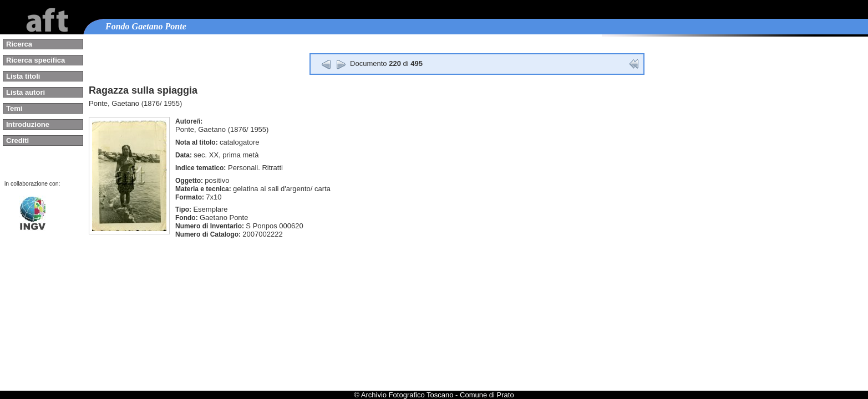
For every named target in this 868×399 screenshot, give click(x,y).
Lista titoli (23, 76)
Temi (14, 108)
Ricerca (19, 44)
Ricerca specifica (35, 60)
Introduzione (28, 124)
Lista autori (26, 92)
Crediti (17, 140)
